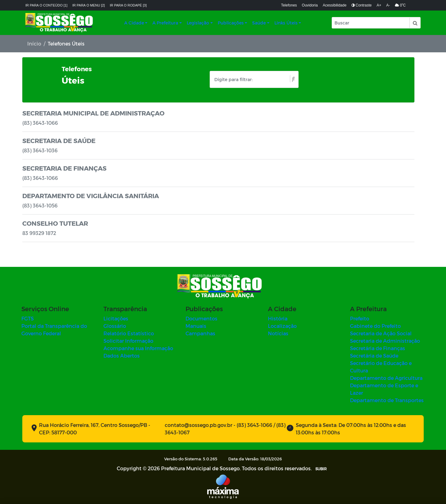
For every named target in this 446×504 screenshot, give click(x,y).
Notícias (278, 333)
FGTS (28, 318)
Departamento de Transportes (387, 400)
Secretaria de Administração (385, 341)
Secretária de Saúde (374, 356)
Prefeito (360, 318)
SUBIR (321, 469)
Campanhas (200, 333)
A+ (379, 5)
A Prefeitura (165, 23)
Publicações (231, 23)
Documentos (201, 318)
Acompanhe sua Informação (138, 348)
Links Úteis (286, 23)
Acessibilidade (335, 5)
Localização (282, 326)
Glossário (115, 326)
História (278, 318)
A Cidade (134, 23)
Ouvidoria (310, 5)
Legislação (198, 23)
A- (388, 5)
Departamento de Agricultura (386, 378)
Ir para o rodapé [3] (128, 5)
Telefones (289, 5)
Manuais (196, 326)
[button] (415, 23)
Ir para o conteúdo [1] (46, 5)
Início (34, 43)
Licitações (116, 318)
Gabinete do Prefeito (375, 326)
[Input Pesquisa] (371, 23)
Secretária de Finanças (378, 348)
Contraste (362, 5)
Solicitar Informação (128, 341)
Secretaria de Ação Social (381, 333)
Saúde (259, 23)
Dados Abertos (122, 356)
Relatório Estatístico (129, 333)
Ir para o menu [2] (89, 5)
